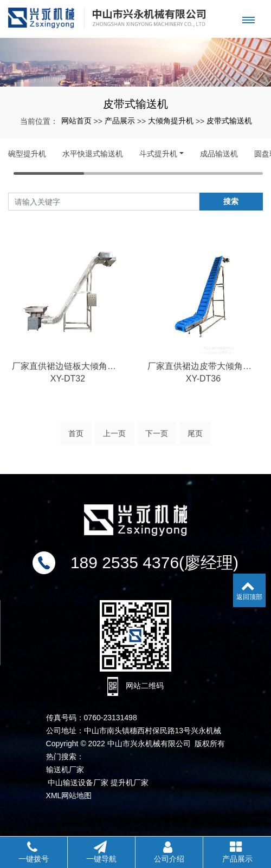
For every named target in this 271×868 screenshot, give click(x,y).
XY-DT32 (68, 392)
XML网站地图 (69, 795)
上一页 (114, 439)
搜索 (231, 201)
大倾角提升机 (171, 121)
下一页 (157, 439)
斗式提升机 (158, 154)
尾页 (195, 439)
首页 (76, 439)
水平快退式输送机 (93, 154)
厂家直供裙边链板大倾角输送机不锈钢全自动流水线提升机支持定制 (68, 379)
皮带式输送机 (229, 121)
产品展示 (120, 121)
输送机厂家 (65, 770)
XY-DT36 (203, 392)
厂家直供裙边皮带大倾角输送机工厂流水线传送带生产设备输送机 (203, 379)
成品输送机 (219, 154)
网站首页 (76, 121)
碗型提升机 (27, 154)
